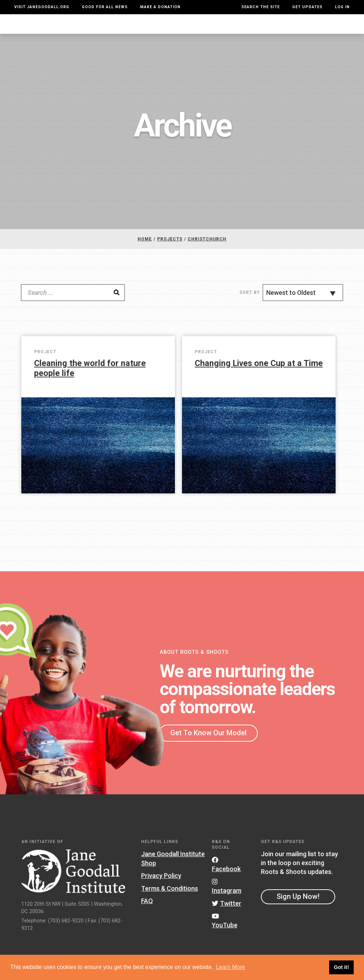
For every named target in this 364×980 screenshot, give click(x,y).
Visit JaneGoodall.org (42, 7)
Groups (285, 27)
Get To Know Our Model (208, 740)
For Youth (124, 27)
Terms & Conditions (170, 895)
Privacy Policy (161, 883)
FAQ (147, 908)
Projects (253, 27)
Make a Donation (160, 7)
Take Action (326, 28)
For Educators (169, 27)
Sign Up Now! (298, 903)
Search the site (261, 7)
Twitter (227, 910)
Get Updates (307, 7)
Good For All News (105, 7)
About (93, 27)
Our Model (215, 27)
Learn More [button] (230, 967)
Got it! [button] (341, 967)
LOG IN (342, 7)
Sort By (250, 300)
